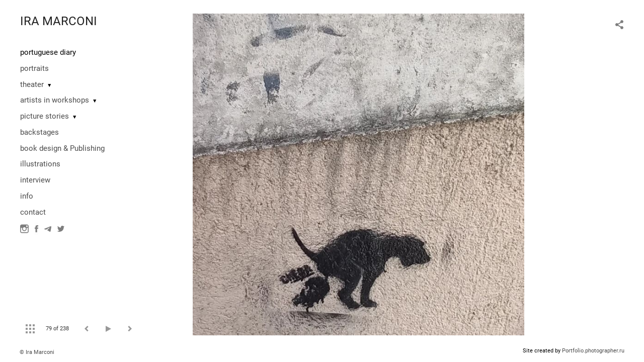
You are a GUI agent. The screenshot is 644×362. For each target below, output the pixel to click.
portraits (34, 68)
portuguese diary (48, 52)
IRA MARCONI (59, 21)
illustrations (40, 164)
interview (35, 180)
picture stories (45, 116)
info (27, 196)
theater (32, 84)
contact (33, 212)
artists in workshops (55, 100)
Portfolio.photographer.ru (593, 351)
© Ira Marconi (37, 352)
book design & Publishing (62, 148)
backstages (39, 132)
